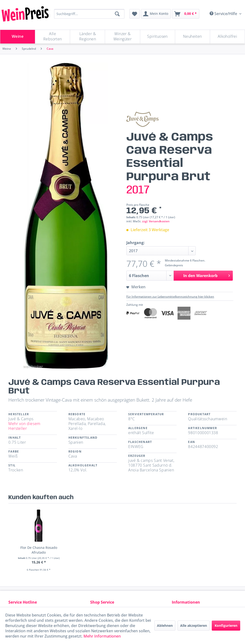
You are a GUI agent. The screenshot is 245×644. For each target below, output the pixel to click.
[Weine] (18, 37)
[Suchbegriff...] (89, 14)
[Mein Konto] (156, 14)
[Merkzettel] (135, 14)
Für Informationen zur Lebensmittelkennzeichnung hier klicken (170, 297)
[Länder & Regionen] (87, 37)
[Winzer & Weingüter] (122, 37)
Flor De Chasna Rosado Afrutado (39, 550)
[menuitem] (135, 14)
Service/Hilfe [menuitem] (224, 14)
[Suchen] (117, 14)
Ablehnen (165, 625)
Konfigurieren (226, 625)
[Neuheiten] (192, 37)
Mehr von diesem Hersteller (24, 426)
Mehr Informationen (102, 636)
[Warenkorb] (186, 14)
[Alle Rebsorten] (53, 37)
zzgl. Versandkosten (156, 221)
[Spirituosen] (158, 37)
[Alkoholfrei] (227, 37)
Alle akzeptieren (194, 625)
